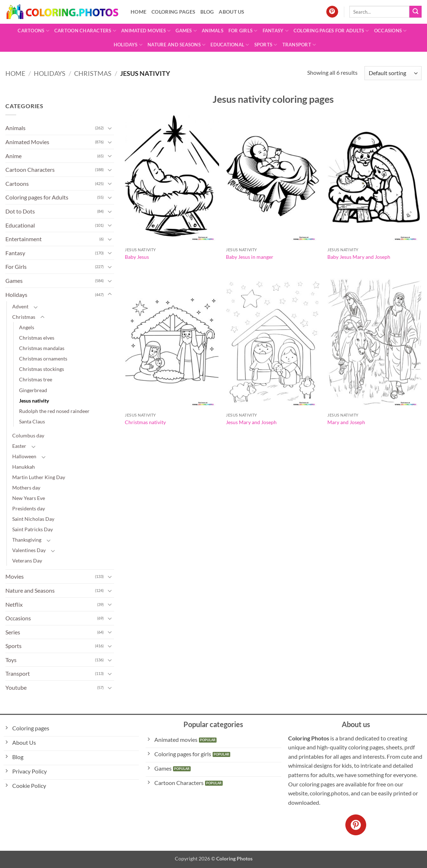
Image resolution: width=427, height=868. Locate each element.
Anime (13, 156)
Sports (266, 45)
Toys (11, 660)
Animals (213, 31)
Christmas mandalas (42, 348)
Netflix (14, 604)
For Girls (243, 31)
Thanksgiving (27, 540)
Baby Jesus (137, 257)
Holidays (128, 45)
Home (138, 12)
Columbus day (28, 435)
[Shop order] (393, 73)
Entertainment (24, 239)
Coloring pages (173, 12)
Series (13, 632)
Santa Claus (32, 421)
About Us (231, 12)
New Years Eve (29, 498)
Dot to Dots (20, 211)
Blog (207, 12)
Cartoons (33, 31)
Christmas (93, 73)
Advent (20, 306)
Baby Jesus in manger (250, 257)
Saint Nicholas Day (33, 519)
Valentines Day (29, 550)
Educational (230, 45)
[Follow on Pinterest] (332, 12)
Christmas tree (36, 379)
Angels (27, 327)
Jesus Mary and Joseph (251, 422)
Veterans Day (27, 561)
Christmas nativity (145, 422)
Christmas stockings (42, 369)
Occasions (390, 31)
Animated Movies (146, 31)
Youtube (16, 687)
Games (186, 31)
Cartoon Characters (85, 31)
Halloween (24, 456)
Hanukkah (24, 467)
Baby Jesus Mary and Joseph (359, 257)
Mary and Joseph (346, 422)
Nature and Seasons (176, 45)
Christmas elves (37, 338)
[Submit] (415, 12)
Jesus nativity (34, 401)
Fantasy (276, 31)
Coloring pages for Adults (331, 31)
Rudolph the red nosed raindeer (54, 411)
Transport (299, 45)
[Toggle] (110, 128)
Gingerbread (33, 390)
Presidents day (29, 508)
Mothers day (26, 488)
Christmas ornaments (43, 359)
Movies (15, 576)
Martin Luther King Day (39, 477)
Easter (19, 446)
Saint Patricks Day (33, 529)
